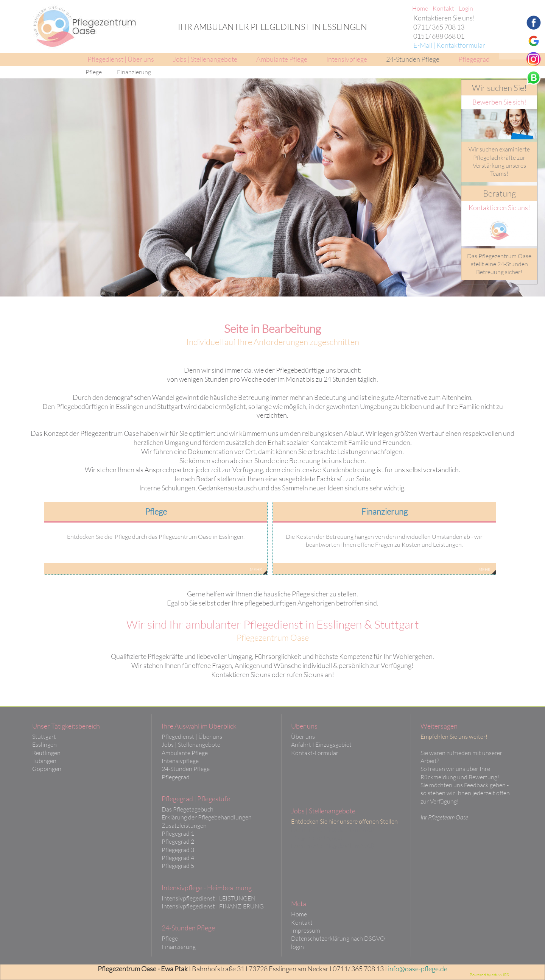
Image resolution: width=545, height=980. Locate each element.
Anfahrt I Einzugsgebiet (321, 744)
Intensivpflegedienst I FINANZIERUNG (213, 906)
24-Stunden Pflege (186, 769)
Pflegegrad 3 (178, 850)
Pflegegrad (176, 777)
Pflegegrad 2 (178, 841)
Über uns (303, 737)
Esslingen (44, 744)
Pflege (170, 938)
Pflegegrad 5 (178, 866)
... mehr (254, 569)
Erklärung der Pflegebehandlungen (207, 817)
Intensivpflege (180, 761)
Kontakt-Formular (315, 753)
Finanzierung (179, 947)
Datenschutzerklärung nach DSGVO (338, 938)
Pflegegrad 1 (178, 833)
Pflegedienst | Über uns (192, 737)
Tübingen (44, 761)
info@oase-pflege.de (418, 969)
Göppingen (47, 769)
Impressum (306, 930)
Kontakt (302, 922)
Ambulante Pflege (185, 753)
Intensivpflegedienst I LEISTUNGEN (209, 898)
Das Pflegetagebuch (188, 809)
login (297, 947)
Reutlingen (46, 753)
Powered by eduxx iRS (489, 975)
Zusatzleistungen (184, 826)
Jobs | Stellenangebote (191, 744)
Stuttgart (44, 737)
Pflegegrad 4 (178, 858)
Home (299, 914)
